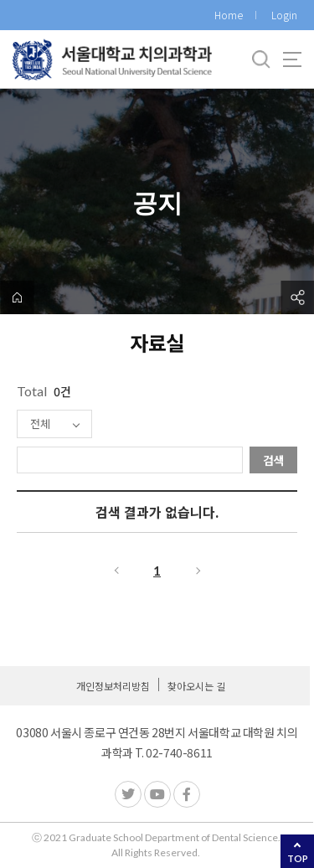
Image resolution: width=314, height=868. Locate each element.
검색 (274, 460)
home (17, 297)
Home (229, 15)
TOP (298, 858)
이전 (116, 571)
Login (284, 15)
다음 (199, 571)
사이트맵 (292, 59)
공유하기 (297, 297)
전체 (40, 424)
